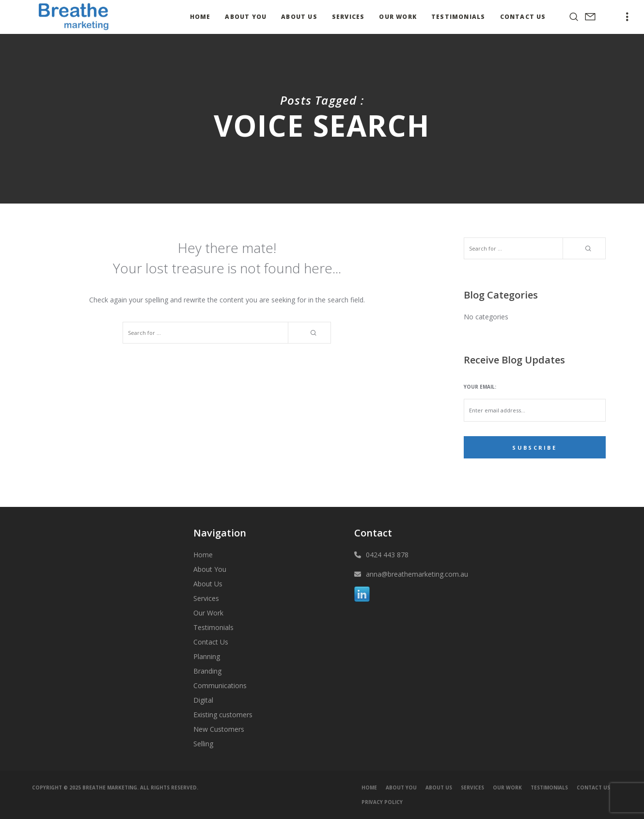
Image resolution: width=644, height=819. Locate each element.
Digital (203, 700)
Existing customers (223, 715)
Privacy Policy (382, 802)
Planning (207, 656)
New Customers (219, 729)
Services (206, 598)
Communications (220, 685)
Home (203, 555)
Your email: (480, 387)
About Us (208, 584)
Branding (207, 671)
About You (210, 569)
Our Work (208, 613)
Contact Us (211, 642)
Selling (203, 744)
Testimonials (213, 627)
